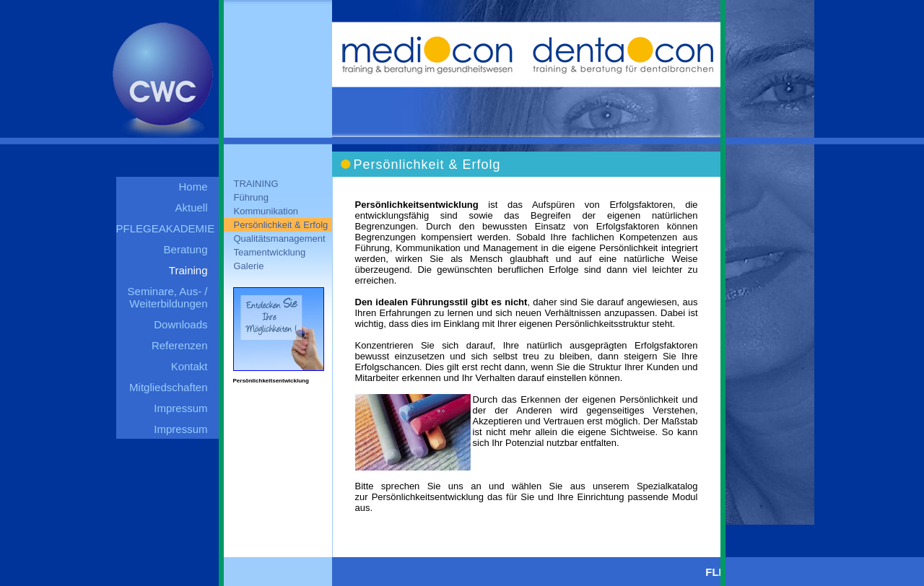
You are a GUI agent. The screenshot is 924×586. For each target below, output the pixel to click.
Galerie (249, 266)
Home (193, 187)
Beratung (186, 249)
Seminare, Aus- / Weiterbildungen (168, 297)
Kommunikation (266, 211)
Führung (251, 197)
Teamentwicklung (270, 252)
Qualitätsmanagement (280, 239)
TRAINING (256, 184)
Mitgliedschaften (168, 387)
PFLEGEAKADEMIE (166, 228)
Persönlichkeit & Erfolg (281, 225)
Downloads (180, 324)
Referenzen (180, 345)
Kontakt (189, 366)
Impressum (180, 408)
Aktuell (191, 207)
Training (188, 270)
